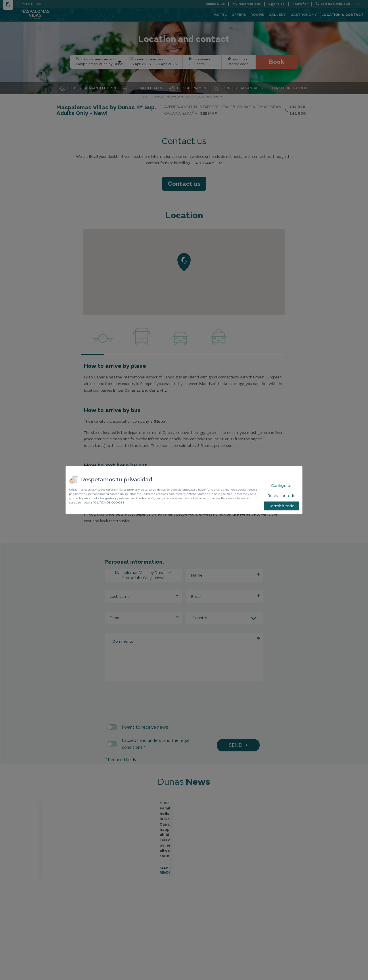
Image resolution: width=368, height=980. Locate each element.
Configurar (281, 485)
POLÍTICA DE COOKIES (108, 503)
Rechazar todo (281, 495)
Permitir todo (281, 506)
